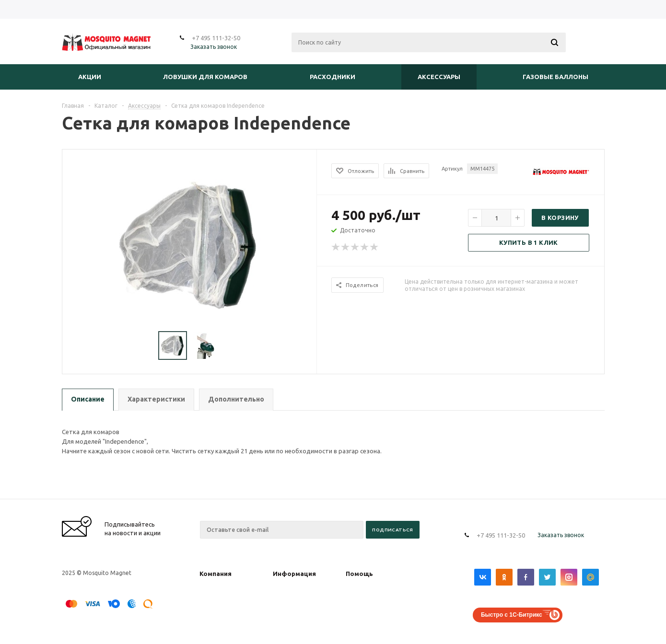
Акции (90, 77)
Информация (294, 574)
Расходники (333, 77)
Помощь (359, 574)
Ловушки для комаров (205, 77)
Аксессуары (439, 77)
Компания (216, 574)
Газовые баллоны (555, 77)
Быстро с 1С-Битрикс (512, 615)
